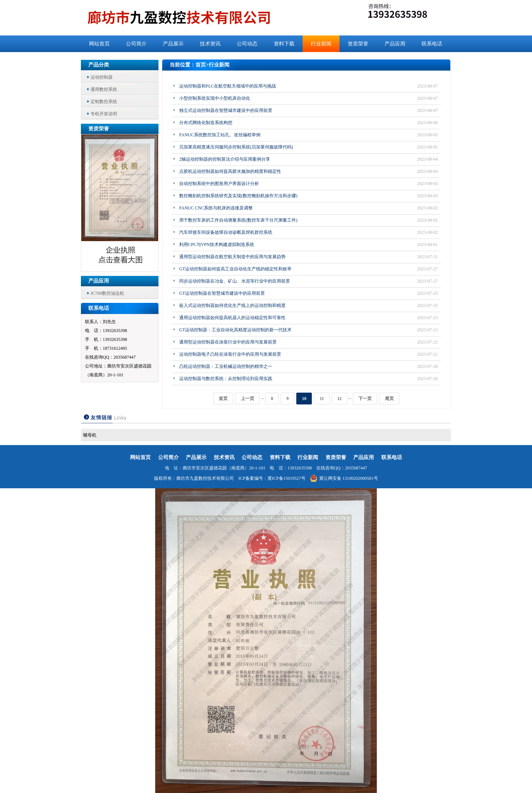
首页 (201, 65)
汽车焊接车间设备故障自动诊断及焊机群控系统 (226, 232)
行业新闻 (321, 44)
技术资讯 (210, 44)
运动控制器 (102, 77)
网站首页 (99, 44)
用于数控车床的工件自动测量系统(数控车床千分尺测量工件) (238, 220)
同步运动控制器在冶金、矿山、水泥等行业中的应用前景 (235, 281)
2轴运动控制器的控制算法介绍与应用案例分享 (225, 159)
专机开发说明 (104, 114)
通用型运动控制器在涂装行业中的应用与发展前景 (228, 342)
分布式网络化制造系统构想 (206, 123)
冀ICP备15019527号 (287, 478)
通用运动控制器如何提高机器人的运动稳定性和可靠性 (232, 318)
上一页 (248, 399)
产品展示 (173, 44)
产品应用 (395, 44)
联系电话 (432, 44)
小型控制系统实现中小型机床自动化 (215, 98)
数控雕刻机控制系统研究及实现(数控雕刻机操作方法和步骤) (238, 196)
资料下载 (284, 44)
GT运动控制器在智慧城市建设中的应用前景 (222, 293)
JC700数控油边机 (107, 293)
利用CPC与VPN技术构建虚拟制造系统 (217, 245)
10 (304, 399)
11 (322, 399)
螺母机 (90, 435)
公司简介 (136, 44)
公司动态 (247, 44)
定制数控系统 (104, 102)
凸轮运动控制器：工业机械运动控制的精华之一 (226, 366)
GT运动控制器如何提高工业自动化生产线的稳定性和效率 (235, 269)
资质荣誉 (358, 44)
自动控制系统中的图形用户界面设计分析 (219, 184)
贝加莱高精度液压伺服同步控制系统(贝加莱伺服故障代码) (236, 147)
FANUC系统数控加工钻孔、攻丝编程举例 (220, 135)
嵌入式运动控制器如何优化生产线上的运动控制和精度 (232, 305)
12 (340, 399)
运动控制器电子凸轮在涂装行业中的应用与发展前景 (230, 354)
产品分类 (99, 65)
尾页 (389, 399)
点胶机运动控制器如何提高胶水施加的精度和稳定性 (230, 171)
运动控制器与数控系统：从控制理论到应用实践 (226, 379)
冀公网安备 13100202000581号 (344, 478)
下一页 (365, 399)
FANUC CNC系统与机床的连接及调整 (216, 208)
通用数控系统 (104, 89)
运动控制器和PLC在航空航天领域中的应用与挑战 (228, 86)
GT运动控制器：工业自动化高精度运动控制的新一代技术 (235, 330)
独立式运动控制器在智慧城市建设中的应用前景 (226, 110)
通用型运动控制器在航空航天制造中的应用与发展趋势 (232, 257)
